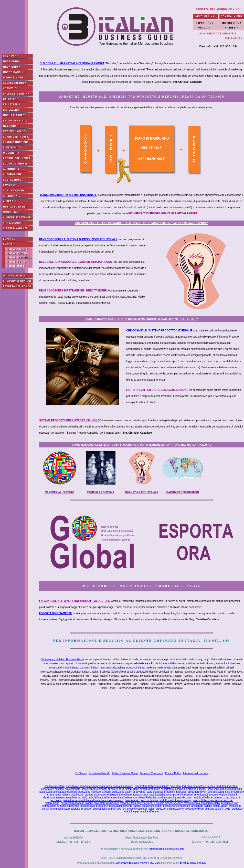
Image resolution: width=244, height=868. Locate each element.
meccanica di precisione (94, 806)
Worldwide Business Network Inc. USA (138, 863)
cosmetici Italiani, (89, 668)
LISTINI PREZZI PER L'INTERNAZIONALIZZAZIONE (157, 390)
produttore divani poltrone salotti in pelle (208, 809)
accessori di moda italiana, (64, 668)
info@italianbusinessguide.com (167, 849)
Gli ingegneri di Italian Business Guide (62, 659)
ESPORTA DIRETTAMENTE (56, 613)
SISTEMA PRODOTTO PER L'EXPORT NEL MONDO (70, 420)
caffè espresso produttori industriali (167, 792)
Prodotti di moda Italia (163, 663)
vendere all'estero (54, 786)
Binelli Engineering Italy (193, 863)
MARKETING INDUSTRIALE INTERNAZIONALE (69, 195)
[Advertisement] (143, 731)
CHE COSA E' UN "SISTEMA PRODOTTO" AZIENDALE (159, 331)
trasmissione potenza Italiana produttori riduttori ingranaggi (158, 800)
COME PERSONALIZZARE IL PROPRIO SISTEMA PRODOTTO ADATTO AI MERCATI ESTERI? (141, 319)
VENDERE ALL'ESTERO (60, 492)
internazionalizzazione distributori (195, 663)
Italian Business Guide (125, 773)
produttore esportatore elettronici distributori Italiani (177, 789)
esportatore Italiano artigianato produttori (158, 786)
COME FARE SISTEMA (101, 492)
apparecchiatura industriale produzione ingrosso (73, 792)
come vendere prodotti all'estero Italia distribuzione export (114, 789)
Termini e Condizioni (151, 773)
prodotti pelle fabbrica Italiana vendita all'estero (105, 797)
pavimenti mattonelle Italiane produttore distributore (90, 803)
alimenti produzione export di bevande (124, 792)
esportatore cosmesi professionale (61, 789)
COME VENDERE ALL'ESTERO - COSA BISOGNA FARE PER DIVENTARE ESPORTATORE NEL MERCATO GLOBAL (142, 445)
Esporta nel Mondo (99, 773)
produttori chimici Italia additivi (98, 809)
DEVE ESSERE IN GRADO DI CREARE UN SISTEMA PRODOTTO (78, 262)
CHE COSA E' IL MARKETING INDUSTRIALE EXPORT (72, 63)
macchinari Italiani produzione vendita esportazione (162, 797)
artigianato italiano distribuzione (209, 806)
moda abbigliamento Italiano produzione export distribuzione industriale (150, 806)
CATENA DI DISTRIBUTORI (182, 492)
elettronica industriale (228, 663)
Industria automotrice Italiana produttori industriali (210, 786)
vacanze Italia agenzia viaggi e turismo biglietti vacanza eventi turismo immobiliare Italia (170, 803)
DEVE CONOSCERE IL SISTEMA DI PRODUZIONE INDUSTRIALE (78, 239)
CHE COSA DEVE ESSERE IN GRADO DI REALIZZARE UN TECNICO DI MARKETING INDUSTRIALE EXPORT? (142, 223)
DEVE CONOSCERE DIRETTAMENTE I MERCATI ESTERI (73, 291)
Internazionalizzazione (196, 773)
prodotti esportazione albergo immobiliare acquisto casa (116, 795)
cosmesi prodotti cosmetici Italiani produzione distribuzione (150, 809)
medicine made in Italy (158, 668)
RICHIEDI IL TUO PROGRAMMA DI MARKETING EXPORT (163, 213)
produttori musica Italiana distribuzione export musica (93, 800)
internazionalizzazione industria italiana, (122, 668)
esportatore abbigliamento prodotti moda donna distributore (100, 786)
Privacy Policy (173, 773)
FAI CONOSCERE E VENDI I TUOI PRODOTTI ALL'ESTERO (75, 601)
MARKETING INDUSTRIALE (142, 492)
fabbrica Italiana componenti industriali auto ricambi (179, 795)
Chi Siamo (81, 773)
